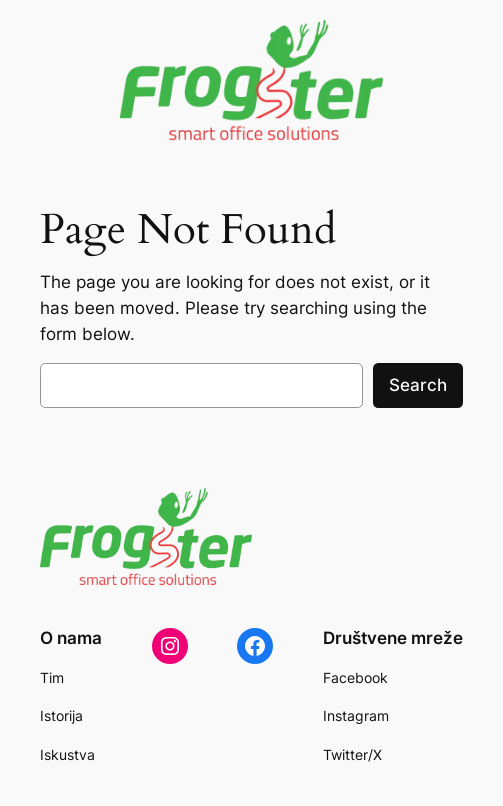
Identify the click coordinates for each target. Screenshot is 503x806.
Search (418, 385)
